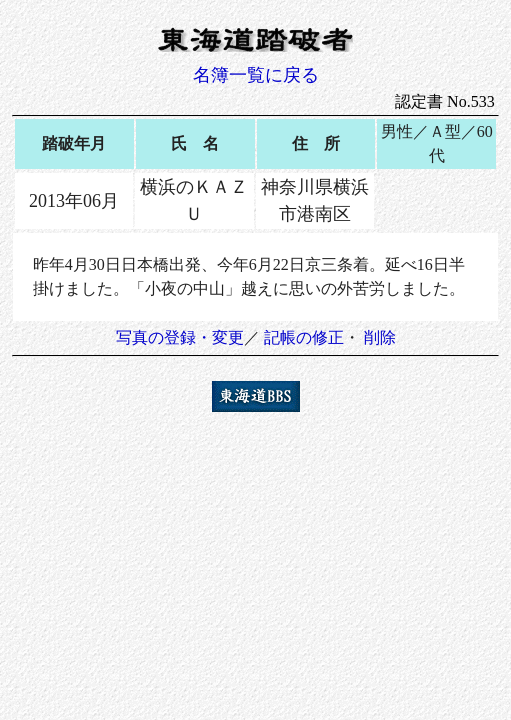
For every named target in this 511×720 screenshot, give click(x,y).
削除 (380, 337)
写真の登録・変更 (180, 337)
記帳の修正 (304, 337)
